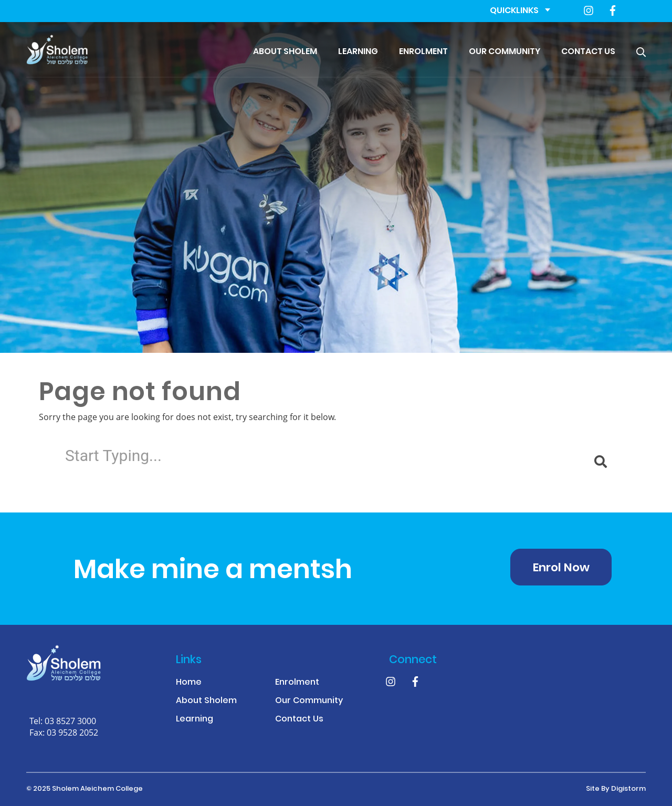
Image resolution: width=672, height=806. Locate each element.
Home (189, 683)
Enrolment (423, 52)
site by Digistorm (616, 789)
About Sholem (285, 52)
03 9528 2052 (72, 732)
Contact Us (588, 52)
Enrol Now (561, 568)
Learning (358, 52)
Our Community (505, 52)
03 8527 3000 (70, 721)
